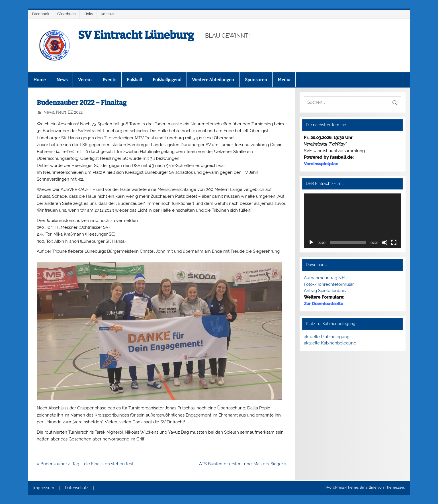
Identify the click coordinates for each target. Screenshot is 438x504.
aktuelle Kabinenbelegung (330, 343)
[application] (352, 221)
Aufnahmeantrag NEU (326, 278)
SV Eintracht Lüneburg (136, 35)
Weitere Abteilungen (213, 80)
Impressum (44, 488)
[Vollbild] (394, 242)
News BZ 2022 (69, 112)
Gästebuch (66, 14)
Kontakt (107, 14)
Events (109, 80)
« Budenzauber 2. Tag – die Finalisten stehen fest (85, 464)
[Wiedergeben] (311, 242)
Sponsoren (256, 80)
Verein (85, 80)
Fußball (134, 80)
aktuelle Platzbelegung (327, 337)
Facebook (41, 14)
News (62, 80)
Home (39, 80)
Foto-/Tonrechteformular (329, 284)
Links (88, 14)
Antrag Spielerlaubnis (325, 291)
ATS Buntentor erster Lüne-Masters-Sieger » (243, 464)
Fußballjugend (167, 80)
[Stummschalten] (385, 242)
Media (284, 80)
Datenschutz (77, 488)
